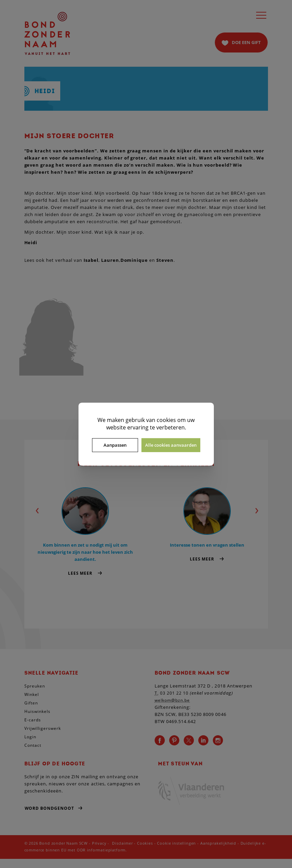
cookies (166, 420)
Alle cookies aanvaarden (171, 445)
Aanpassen (115, 445)
